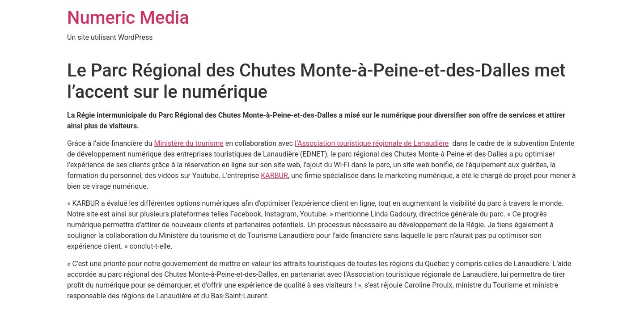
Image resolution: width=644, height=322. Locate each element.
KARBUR (274, 176)
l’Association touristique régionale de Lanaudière (372, 143)
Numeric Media (128, 18)
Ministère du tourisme (189, 143)
